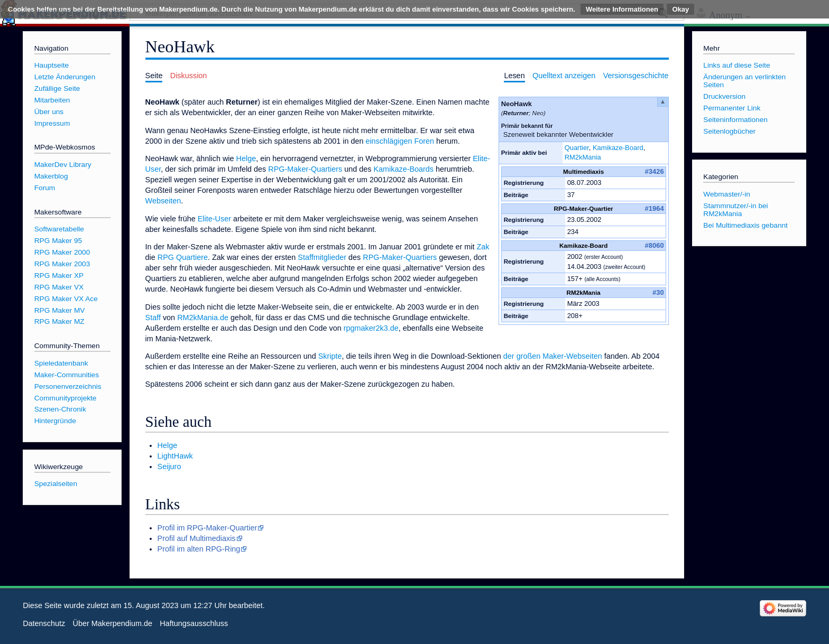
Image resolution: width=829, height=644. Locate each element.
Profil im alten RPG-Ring (199, 549)
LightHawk (175, 456)
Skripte (330, 356)
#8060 (655, 245)
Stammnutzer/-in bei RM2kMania (735, 210)
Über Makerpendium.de (113, 623)
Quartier (577, 148)
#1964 (655, 208)
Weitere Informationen (622, 9)
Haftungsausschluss (194, 623)
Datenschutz (44, 623)
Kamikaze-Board (618, 148)
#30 (658, 292)
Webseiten (163, 201)
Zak (483, 247)
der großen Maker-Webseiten (553, 356)
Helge (246, 158)
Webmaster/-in (727, 194)
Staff (153, 318)
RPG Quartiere (183, 257)
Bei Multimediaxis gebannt (745, 225)
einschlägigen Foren (400, 141)
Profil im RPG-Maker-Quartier (208, 528)
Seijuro (169, 466)
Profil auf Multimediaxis (197, 538)
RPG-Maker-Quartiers (305, 169)
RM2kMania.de (203, 318)
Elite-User (214, 219)
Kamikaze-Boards (403, 169)
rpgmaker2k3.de (371, 328)
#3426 (655, 171)
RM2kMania (583, 157)
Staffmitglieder (322, 257)
